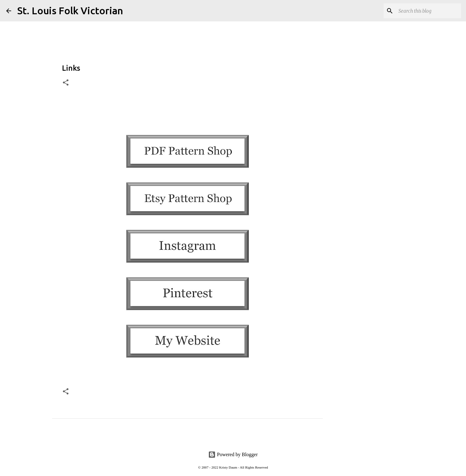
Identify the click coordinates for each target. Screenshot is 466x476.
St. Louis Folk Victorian (70, 11)
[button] (66, 83)
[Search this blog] (429, 11)
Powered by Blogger (233, 454)
